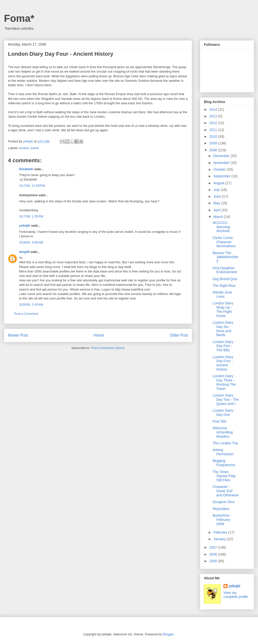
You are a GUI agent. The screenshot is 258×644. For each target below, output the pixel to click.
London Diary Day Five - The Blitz (223, 346)
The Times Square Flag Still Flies (224, 476)
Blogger (168, 634)
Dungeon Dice (224, 502)
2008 (214, 150)
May (217, 203)
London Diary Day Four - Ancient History (223, 363)
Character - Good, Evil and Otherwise (226, 491)
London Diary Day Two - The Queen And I (226, 400)
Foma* (19, 18)
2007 (214, 547)
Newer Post (18, 335)
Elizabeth (26, 169)
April (217, 210)
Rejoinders (221, 509)
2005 (214, 561)
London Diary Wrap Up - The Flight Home (223, 309)
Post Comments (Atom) (108, 348)
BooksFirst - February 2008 (222, 520)
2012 (214, 123)
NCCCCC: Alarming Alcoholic (221, 227)
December (222, 156)
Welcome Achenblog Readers (223, 432)
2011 (214, 130)
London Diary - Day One (224, 413)
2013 (214, 116)
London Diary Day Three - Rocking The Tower (224, 382)
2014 (214, 109)
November (222, 163)
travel (35, 148)
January (220, 539)
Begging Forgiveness (224, 463)
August (219, 183)
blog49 (24, 252)
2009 (214, 143)
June (218, 196)
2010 (214, 136)
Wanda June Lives (222, 294)
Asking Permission (223, 452)
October (220, 169)
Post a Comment (26, 314)
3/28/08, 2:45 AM (31, 305)
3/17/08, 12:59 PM (32, 186)
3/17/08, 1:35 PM (31, 216)
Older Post (179, 335)
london (24, 148)
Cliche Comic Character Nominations (224, 242)
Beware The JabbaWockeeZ (225, 257)
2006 (214, 554)
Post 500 (219, 421)
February (221, 532)
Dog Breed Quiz (225, 279)
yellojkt (25, 226)
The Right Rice (224, 286)
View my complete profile (236, 595)
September (222, 176)
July (217, 190)
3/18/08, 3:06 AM (31, 242)
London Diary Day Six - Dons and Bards (223, 329)
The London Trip (225, 443)
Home (99, 335)
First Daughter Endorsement (225, 270)
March (219, 217)
